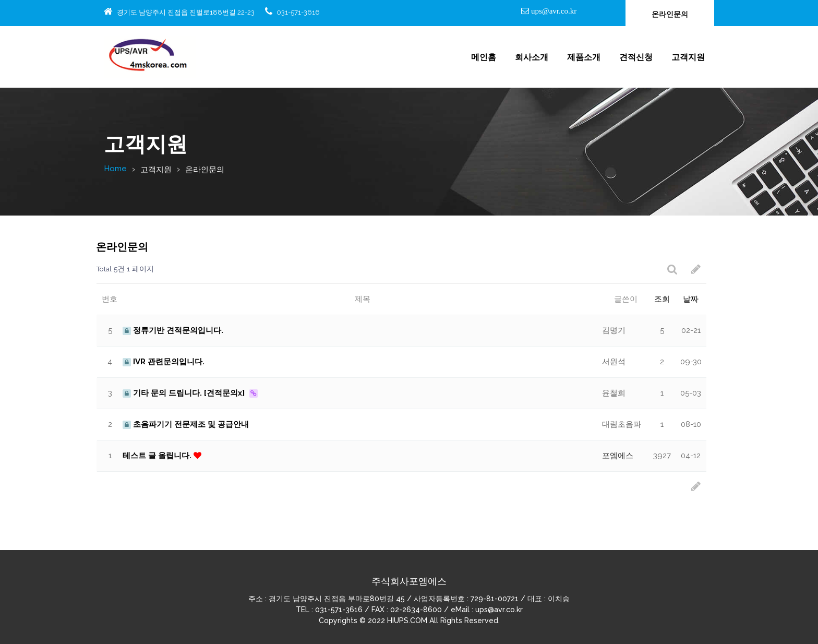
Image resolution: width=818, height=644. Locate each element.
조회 (662, 299)
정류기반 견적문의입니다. (173, 330)
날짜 (691, 299)
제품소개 (584, 57)
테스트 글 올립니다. (158, 456)
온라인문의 (670, 14)
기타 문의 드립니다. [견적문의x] (185, 393)
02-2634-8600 (416, 610)
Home (115, 169)
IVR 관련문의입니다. (164, 362)
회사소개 (532, 57)
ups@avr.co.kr (553, 11)
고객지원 (688, 57)
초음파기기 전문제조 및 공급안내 (186, 424)
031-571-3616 (298, 12)
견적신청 (636, 57)
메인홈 (484, 57)
